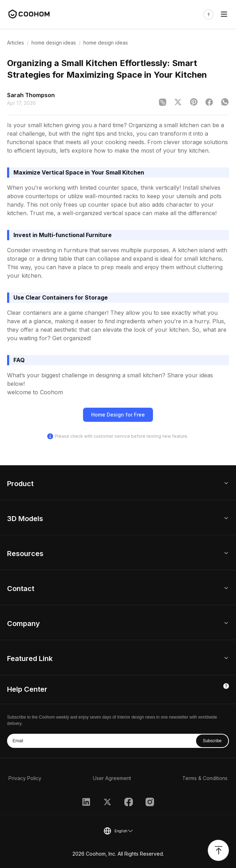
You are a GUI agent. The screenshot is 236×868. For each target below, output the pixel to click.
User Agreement (112, 778)
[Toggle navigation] (224, 14)
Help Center (27, 689)
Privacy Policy (25, 778)
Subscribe (212, 741)
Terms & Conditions (205, 778)
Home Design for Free (118, 415)
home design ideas (54, 43)
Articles (16, 43)
